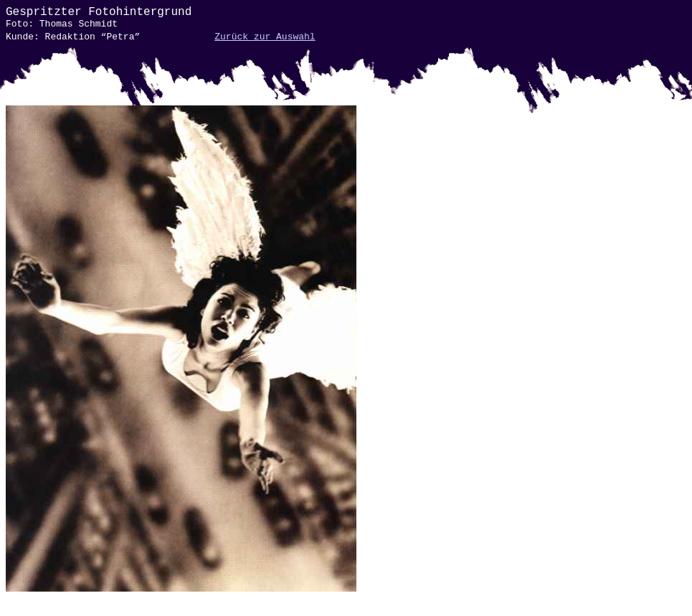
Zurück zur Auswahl (265, 37)
